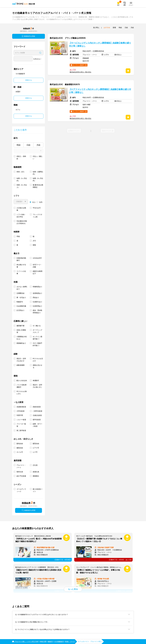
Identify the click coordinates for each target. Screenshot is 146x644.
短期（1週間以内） (38, 173)
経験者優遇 (21, 365)
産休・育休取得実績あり (37, 311)
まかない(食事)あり (22, 288)
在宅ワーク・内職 (37, 266)
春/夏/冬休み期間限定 (38, 186)
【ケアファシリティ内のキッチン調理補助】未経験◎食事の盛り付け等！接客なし (100, 91)
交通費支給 (21, 293)
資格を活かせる (37, 366)
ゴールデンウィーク (21, 490)
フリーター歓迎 (21, 425)
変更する (29, 80)
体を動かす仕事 (21, 266)
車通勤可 (36, 381)
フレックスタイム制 (37, 216)
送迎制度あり (37, 293)
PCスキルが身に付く (22, 393)
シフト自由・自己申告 (21, 216)
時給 (19, 145)
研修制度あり (37, 287)
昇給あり (36, 298)
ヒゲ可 (35, 452)
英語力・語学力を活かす (21, 360)
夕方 (34, 241)
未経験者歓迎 (21, 407)
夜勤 (34, 245)
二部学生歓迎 (37, 411)
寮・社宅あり (21, 298)
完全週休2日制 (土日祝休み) (22, 222)
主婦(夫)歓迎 (37, 415)
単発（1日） (21, 172)
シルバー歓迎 (21, 420)
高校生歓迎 (37, 407)
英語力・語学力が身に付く (37, 386)
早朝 (18, 236)
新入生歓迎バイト (37, 490)
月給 (38, 145)
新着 (114, 28)
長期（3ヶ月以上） (22, 186)
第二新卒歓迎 (21, 430)
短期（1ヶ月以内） (22, 179)
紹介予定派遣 (21, 476)
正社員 (35, 465)
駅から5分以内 (22, 381)
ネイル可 (20, 452)
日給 (28, 145)
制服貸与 (20, 302)
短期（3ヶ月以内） (38, 179)
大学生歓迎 (21, 411)
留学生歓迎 (37, 420)
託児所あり (21, 310)
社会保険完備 (21, 306)
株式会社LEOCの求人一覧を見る (80, 72)
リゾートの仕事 (21, 272)
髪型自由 (36, 444)
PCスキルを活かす (38, 360)
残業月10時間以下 (38, 272)
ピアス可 (36, 448)
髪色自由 (20, 444)
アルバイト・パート (21, 466)
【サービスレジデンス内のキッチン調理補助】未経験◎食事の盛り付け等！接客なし (100, 44)
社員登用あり (37, 306)
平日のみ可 (37, 208)
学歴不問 (20, 415)
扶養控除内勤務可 (21, 259)
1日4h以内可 (37, 258)
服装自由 (20, 448)
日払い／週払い (37, 158)
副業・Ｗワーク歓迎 (37, 425)
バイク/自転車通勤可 (22, 386)
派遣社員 (36, 472)
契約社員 (20, 472)
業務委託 (36, 476)
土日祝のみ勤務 (21, 209)
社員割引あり (37, 302)
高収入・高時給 (21, 158)
